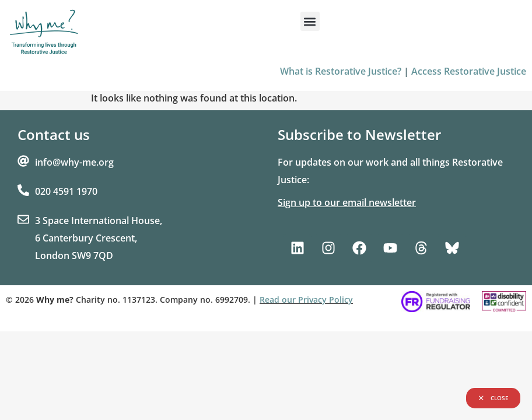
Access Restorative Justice (469, 71)
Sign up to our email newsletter (347, 202)
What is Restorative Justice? (341, 71)
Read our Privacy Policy (306, 300)
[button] (310, 21)
